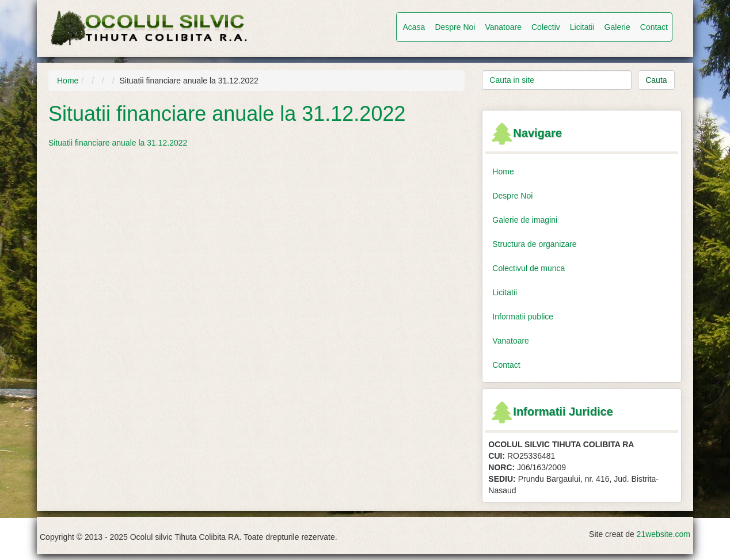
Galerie (617, 27)
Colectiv (546, 27)
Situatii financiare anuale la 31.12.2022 (118, 143)
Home (68, 81)
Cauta (656, 80)
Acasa (414, 27)
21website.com (664, 534)
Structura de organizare (534, 244)
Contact (654, 27)
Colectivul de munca (529, 268)
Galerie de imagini (525, 220)
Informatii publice (523, 317)
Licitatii (582, 27)
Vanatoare (503, 27)
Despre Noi (455, 27)
